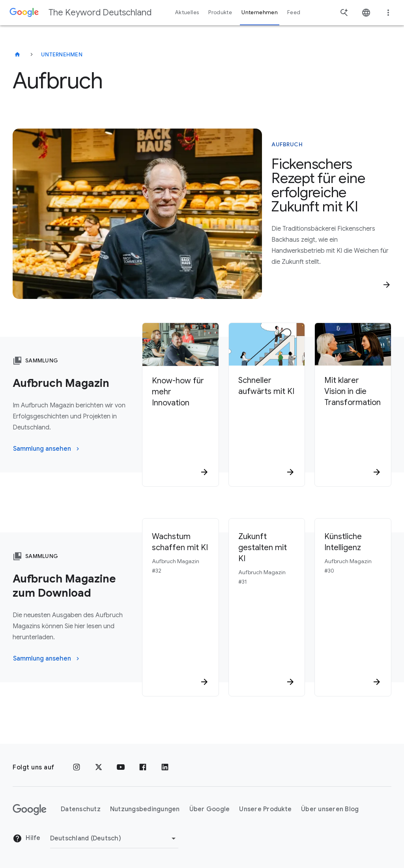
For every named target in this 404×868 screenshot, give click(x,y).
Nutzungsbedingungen (145, 809)
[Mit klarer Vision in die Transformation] (353, 424)
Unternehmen (62, 54)
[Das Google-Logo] (30, 810)
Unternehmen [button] (260, 12)
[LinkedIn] (165, 767)
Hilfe (27, 838)
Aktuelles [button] (187, 12)
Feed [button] (294, 12)
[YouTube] (121, 767)
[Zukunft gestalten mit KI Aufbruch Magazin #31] (267, 607)
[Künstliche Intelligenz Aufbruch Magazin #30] (353, 607)
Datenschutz (81, 809)
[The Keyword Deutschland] (17, 54)
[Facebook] (143, 767)
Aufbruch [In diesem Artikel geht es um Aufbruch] (287, 144)
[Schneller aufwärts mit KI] (267, 424)
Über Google (210, 809)
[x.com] (99, 767)
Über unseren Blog (330, 809)
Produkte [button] (220, 12)
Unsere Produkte (265, 809)
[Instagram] (77, 767)
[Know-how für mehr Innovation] (180, 424)
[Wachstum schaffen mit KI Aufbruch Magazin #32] (180, 607)
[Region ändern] (114, 838)
